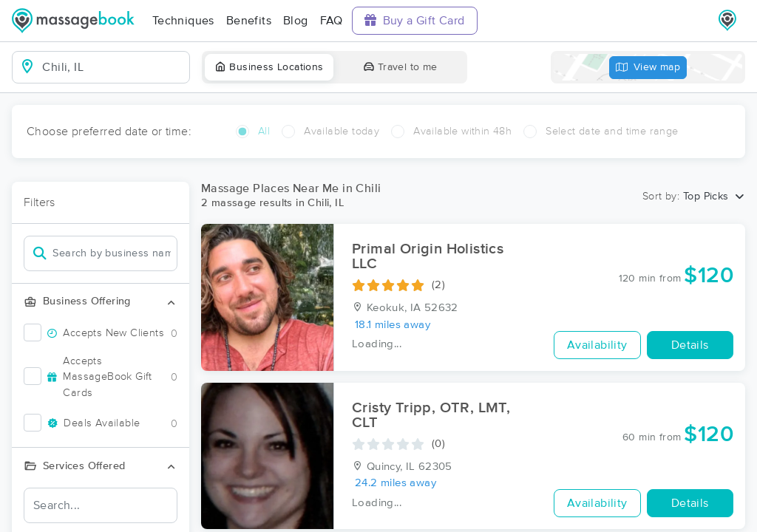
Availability (597, 345)
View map (648, 68)
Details (690, 345)
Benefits (249, 21)
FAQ (332, 21)
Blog (296, 21)
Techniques (183, 21)
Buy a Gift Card (415, 20)
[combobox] (113, 67)
